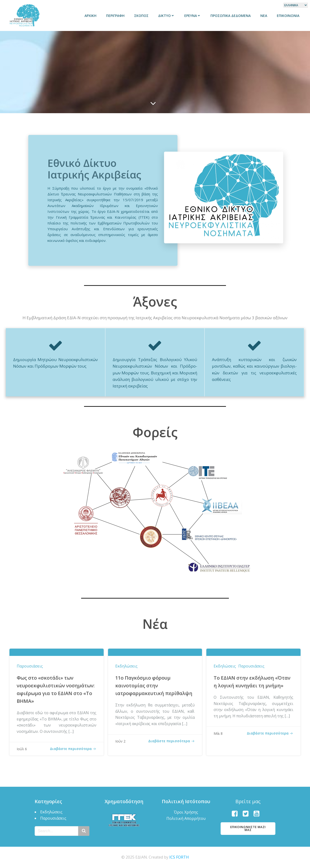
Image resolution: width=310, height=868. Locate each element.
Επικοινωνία (288, 16)
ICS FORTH (179, 857)
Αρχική (90, 16)
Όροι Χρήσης (186, 812)
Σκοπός (141, 16)
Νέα (264, 16)
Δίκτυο (166, 16)
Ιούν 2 (120, 741)
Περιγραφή (115, 16)
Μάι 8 (218, 733)
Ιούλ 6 (22, 749)
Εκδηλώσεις (126, 666)
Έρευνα (193, 16)
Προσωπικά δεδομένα (231, 16)
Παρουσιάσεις (30, 666)
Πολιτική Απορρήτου (186, 818)
